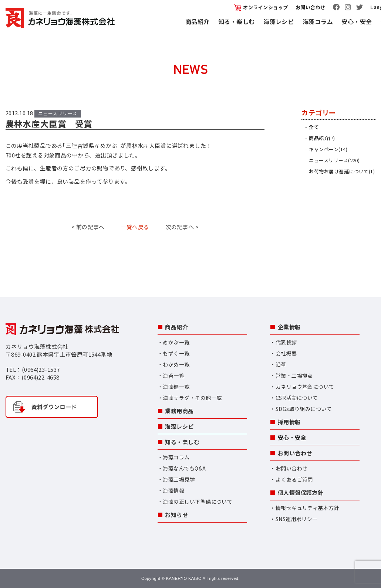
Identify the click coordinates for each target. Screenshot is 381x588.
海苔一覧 (173, 375)
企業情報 (289, 327)
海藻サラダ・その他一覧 (192, 398)
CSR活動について (297, 398)
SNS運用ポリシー (297, 519)
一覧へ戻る (135, 227)
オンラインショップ (261, 7)
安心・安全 (357, 21)
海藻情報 (173, 490)
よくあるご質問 (294, 479)
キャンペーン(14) (328, 149)
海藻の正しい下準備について (198, 502)
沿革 (281, 364)
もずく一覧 (176, 353)
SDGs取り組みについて (304, 409)
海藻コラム (318, 21)
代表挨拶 (286, 342)
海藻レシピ (279, 21)
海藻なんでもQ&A (184, 468)
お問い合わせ (311, 7)
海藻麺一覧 (176, 387)
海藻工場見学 (179, 479)
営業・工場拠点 (294, 375)
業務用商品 (179, 411)
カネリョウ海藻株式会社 (60, 18)
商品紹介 (198, 21)
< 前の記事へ (88, 227)
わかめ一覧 (176, 364)
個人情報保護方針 (301, 492)
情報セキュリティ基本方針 (307, 508)
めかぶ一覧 (176, 342)
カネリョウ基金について (305, 387)
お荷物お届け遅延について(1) (342, 171)
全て (314, 127)
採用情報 (289, 422)
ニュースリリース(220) (334, 160)
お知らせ (176, 515)
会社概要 (286, 353)
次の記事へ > (182, 227)
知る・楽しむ (237, 21)
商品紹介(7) (322, 138)
